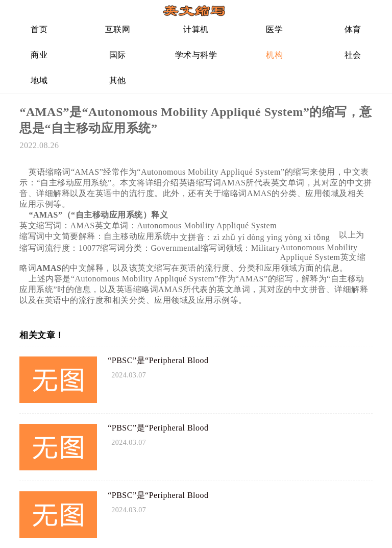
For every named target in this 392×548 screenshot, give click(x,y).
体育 (353, 29)
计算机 (196, 29)
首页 (39, 29)
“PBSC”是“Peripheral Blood (158, 360)
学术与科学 (196, 55)
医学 (274, 29)
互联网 (118, 29)
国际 (118, 55)
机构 (274, 55)
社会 (353, 55)
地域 (39, 80)
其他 (118, 80)
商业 (39, 55)
